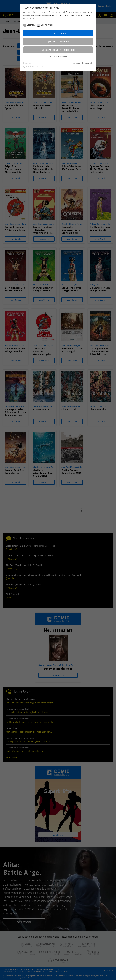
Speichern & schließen (58, 41)
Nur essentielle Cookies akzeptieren (58, 50)
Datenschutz (88, 63)
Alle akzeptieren (58, 33)
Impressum (76, 63)
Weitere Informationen (58, 57)
